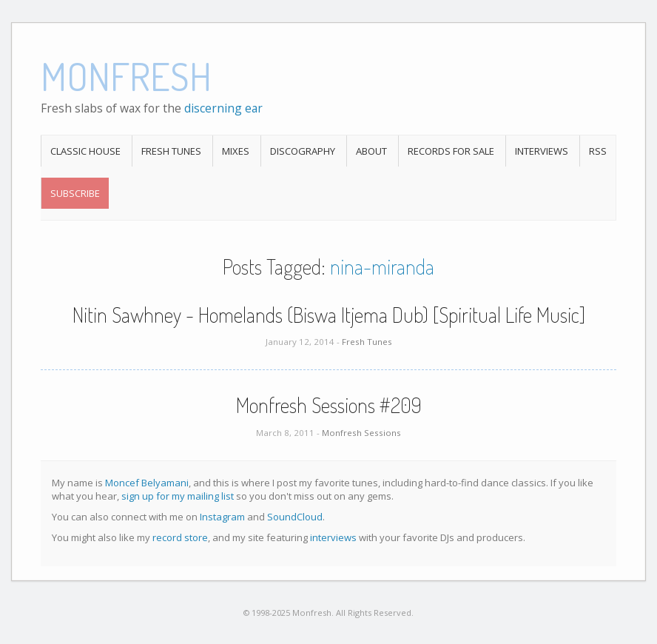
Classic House (85, 151)
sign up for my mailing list (178, 496)
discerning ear (223, 108)
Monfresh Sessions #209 (329, 405)
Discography (303, 151)
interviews (333, 537)
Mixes (236, 151)
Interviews (542, 151)
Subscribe (75, 193)
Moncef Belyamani (147, 483)
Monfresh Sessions (361, 433)
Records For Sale (451, 151)
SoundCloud (295, 517)
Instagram (222, 517)
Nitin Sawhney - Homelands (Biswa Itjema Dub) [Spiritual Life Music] (329, 315)
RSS (598, 151)
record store (180, 537)
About (371, 151)
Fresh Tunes (171, 151)
